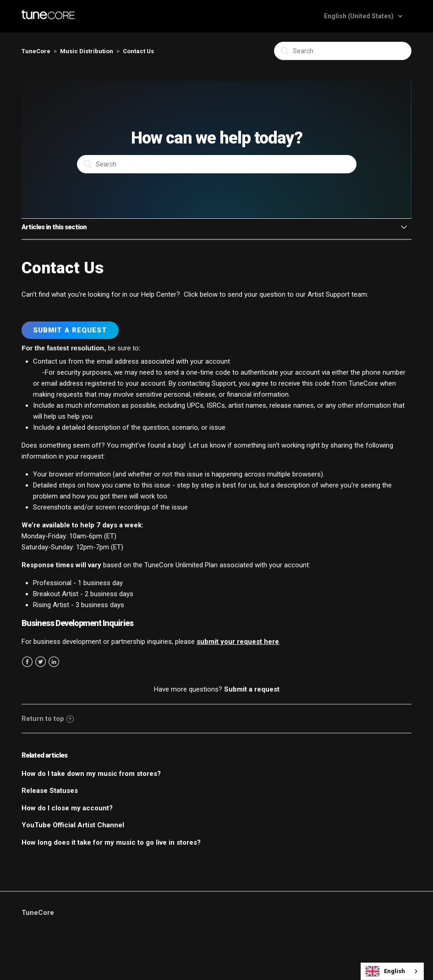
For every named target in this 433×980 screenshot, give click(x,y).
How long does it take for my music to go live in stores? (111, 842)
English (385, 971)
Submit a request (252, 689)
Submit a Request (70, 330)
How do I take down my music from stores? (91, 774)
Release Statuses (50, 791)
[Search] (343, 51)
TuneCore (36, 51)
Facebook (27, 662)
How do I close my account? (67, 808)
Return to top (48, 719)
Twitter (41, 662)
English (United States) (359, 16)
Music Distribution (87, 51)
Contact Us (138, 51)
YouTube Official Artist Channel (73, 825)
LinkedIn (54, 662)
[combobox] (392, 971)
